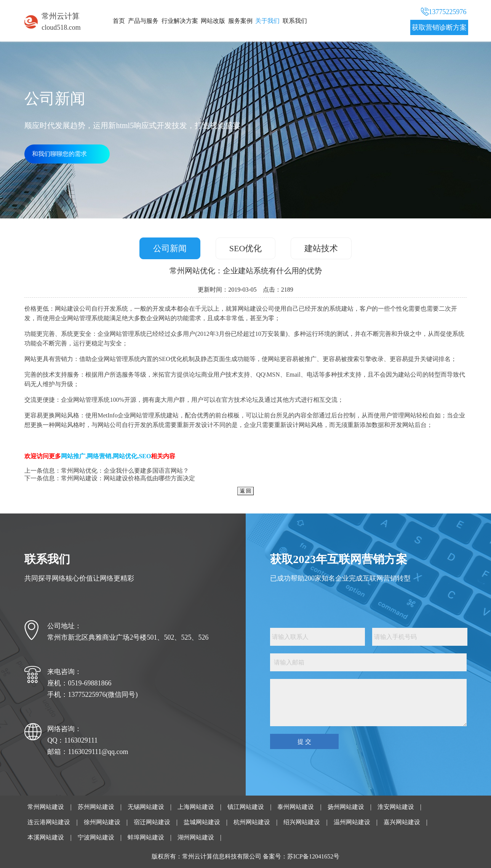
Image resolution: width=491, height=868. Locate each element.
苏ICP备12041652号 (313, 856)
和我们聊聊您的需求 (59, 154)
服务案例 (240, 21)
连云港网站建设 (49, 822)
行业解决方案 (180, 21)
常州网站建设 (46, 807)
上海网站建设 (196, 807)
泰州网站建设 (296, 807)
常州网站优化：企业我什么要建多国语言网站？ (125, 471)
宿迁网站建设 (152, 822)
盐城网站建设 (202, 822)
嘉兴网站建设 (402, 822)
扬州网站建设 (346, 807)
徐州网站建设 (102, 822)
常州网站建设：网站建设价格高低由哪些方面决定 (128, 478)
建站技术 (321, 248)
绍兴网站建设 (302, 822)
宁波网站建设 (96, 837)
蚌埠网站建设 (146, 837)
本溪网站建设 (46, 837)
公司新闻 (170, 248)
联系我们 (295, 21)
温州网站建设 (352, 822)
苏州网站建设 (96, 807)
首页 (119, 21)
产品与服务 (143, 21)
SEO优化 (246, 248)
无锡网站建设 (146, 807)
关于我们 (267, 21)
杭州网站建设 (252, 822)
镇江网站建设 (246, 807)
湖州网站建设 (196, 837)
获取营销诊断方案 (439, 27)
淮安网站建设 (396, 807)
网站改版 (213, 21)
